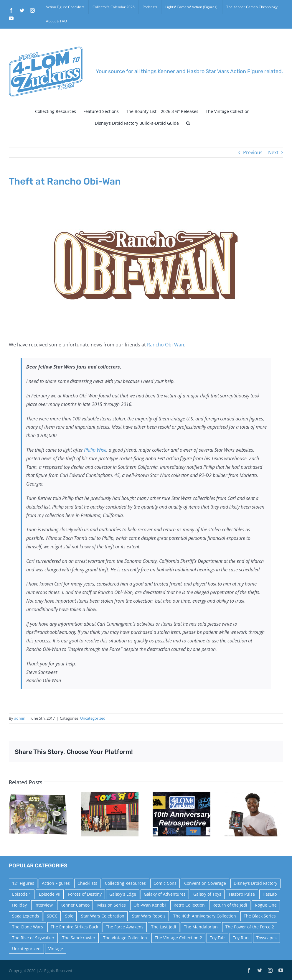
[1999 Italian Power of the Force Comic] (38, 814)
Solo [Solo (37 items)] (69, 916)
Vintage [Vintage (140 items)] (56, 949)
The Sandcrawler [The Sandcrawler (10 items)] (79, 938)
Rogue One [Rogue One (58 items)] (266, 905)
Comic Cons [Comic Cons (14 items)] (165, 883)
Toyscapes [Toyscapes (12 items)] (267, 938)
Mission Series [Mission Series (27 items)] (112, 905)
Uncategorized (93, 718)
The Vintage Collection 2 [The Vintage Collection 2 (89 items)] (178, 938)
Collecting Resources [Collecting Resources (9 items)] (125, 883)
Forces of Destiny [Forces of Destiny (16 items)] (85, 894)
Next (273, 152)
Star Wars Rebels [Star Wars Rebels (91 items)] (149, 916)
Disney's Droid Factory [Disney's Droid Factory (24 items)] (255, 883)
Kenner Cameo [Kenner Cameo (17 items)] (75, 905)
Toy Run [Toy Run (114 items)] (241, 938)
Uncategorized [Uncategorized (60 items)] (26, 949)
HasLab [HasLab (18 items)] (270, 894)
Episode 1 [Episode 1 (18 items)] (22, 894)
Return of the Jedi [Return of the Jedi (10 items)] (230, 905)
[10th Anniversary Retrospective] (182, 814)
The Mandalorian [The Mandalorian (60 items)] (201, 927)
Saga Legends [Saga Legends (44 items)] (26, 916)
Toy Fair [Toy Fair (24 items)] (217, 938)
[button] (188, 123)
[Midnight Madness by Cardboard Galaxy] (110, 814)
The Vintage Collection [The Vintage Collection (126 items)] (125, 938)
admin (20, 718)
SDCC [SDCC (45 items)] (52, 916)
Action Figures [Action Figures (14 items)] (56, 883)
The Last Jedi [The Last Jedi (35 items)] (164, 927)
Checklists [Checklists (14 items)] (87, 883)
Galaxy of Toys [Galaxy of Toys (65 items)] (207, 894)
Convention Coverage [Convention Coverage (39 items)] (205, 883)
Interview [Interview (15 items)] (44, 905)
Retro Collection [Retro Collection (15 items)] (189, 905)
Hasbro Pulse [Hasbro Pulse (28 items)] (242, 894)
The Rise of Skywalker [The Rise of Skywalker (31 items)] (33, 938)
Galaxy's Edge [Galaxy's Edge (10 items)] (123, 894)
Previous (253, 152)
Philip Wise (95, 450)
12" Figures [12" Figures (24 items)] (23, 883)
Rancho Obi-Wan (166, 345)
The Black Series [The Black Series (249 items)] (260, 916)
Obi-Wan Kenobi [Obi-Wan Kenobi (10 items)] (150, 905)
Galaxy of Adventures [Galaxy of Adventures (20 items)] (165, 894)
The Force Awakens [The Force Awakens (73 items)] (125, 927)
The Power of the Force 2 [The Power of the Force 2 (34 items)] (250, 927)
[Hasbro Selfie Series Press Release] (253, 814)
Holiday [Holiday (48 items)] (19, 905)
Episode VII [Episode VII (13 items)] (50, 894)
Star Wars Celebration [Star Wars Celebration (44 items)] (103, 916)
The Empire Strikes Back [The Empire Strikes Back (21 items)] (74, 927)
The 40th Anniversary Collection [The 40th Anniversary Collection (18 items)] (205, 916)
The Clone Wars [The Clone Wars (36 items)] (28, 927)
